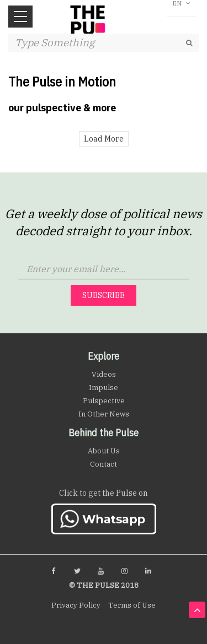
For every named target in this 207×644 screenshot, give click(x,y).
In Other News (104, 414)
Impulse (104, 388)
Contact (104, 464)
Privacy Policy (76, 605)
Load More (104, 139)
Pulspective (104, 401)
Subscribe (104, 295)
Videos (104, 374)
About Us (104, 451)
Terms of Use (132, 605)
